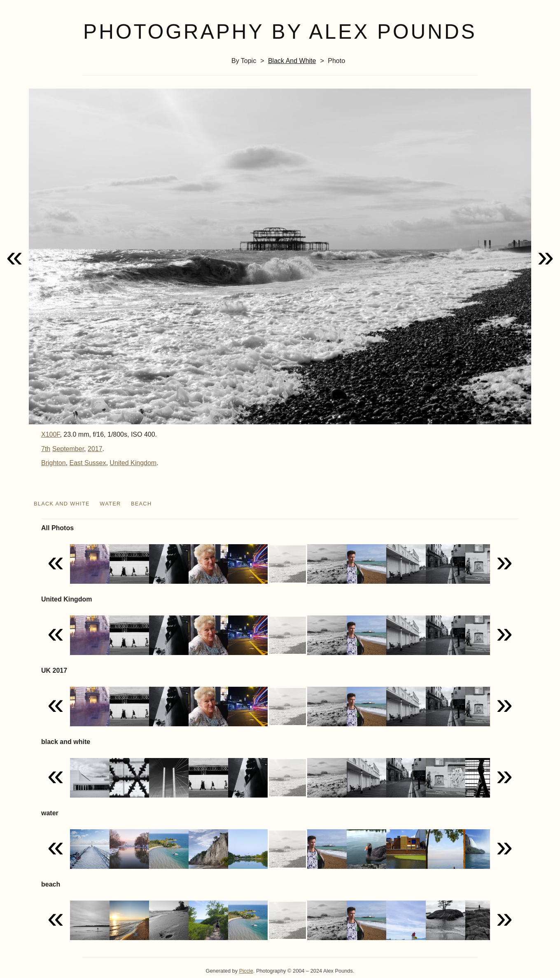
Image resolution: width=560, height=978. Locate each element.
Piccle (246, 971)
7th (46, 449)
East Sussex (88, 463)
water (110, 504)
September (68, 449)
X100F (50, 434)
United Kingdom (133, 463)
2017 (95, 449)
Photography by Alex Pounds (280, 32)
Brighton (54, 463)
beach (141, 504)
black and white (292, 61)
